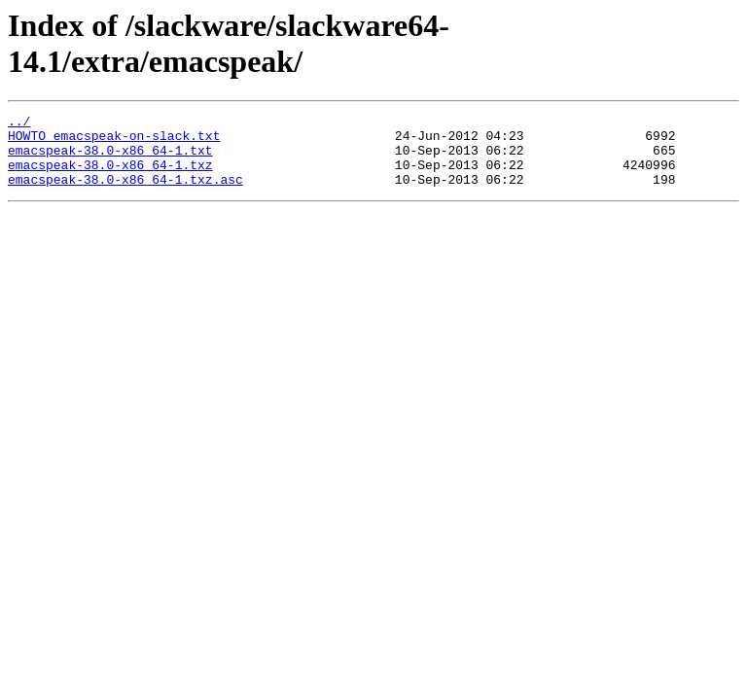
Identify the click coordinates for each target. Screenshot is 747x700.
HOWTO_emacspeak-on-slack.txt (114, 141)
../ (19, 123)
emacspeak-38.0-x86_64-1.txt (110, 158)
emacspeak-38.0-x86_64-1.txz (110, 176)
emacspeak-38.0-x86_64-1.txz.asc (125, 193)
